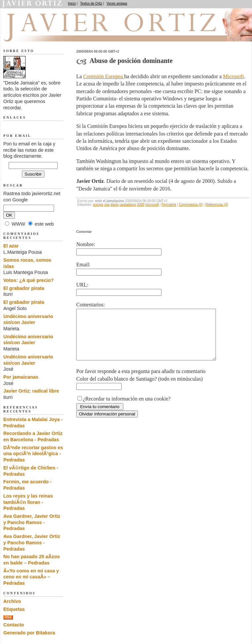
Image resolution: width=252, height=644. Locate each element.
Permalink (169, 205)
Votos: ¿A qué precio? (29, 280)
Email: (83, 265)
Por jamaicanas (21, 377)
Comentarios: (91, 305)
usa (107, 205)
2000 (141, 205)
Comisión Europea (104, 76)
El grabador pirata (24, 288)
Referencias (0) (217, 205)
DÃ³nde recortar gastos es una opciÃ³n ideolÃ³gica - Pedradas (33, 454)
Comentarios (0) (191, 205)
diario (114, 205)
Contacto (14, 625)
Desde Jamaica (39, 33)
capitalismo (128, 205)
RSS (8, 617)
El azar (11, 246)
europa (98, 205)
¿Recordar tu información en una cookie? (127, 409)
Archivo (12, 601)
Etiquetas (14, 609)
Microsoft (234, 76)
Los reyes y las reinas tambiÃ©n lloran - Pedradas (28, 502)
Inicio (72, 3)
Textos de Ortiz (91, 3)
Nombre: (86, 244)
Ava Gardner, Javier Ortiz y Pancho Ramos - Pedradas (32, 522)
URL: (82, 285)
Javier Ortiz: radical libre (31, 391)
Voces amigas (117, 3)
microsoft (152, 205)
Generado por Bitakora (29, 633)
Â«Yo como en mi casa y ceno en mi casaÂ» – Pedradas (31, 577)
